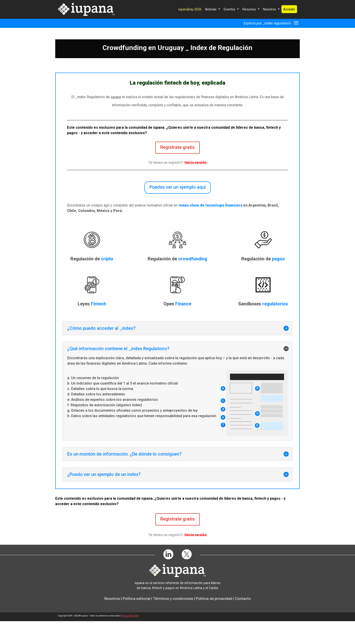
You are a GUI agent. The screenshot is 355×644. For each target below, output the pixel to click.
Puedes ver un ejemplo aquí (178, 210)
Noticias (211, 19)
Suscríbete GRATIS (220, 4)
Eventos (229, 19)
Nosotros (270, 19)
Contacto (243, 621)
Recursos (249, 19)
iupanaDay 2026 (190, 19)
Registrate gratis (177, 170)
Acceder (289, 19)
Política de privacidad (214, 621)
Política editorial (137, 621)
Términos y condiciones (173, 621)
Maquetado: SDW (130, 638)
